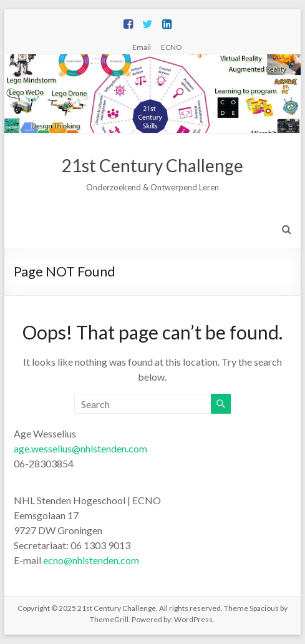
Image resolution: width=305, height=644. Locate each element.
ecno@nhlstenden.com (91, 560)
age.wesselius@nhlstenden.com (80, 448)
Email (142, 47)
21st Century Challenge (152, 165)
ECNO (172, 47)
